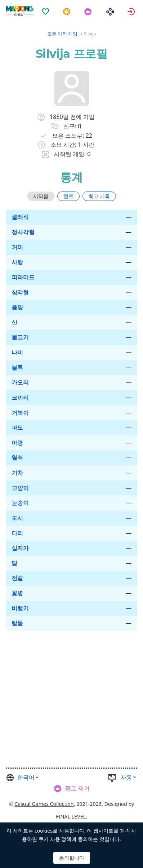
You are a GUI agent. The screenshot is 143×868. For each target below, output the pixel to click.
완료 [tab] (68, 196)
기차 (17, 473)
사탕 (17, 262)
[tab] (41, 196)
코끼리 (20, 398)
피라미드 (23, 277)
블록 (17, 368)
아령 (17, 443)
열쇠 (17, 457)
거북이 (20, 413)
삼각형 (20, 292)
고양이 (20, 488)
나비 (17, 352)
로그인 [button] (132, 11)
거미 (17, 247)
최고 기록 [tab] (99, 196)
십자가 (20, 548)
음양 (17, 307)
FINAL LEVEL (71, 817)
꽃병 (17, 593)
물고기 (20, 337)
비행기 (20, 608)
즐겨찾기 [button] (46, 11)
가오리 (20, 382)
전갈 (17, 578)
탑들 (17, 623)
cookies (44, 831)
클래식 (20, 217)
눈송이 (20, 503)
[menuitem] (46, 7)
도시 (17, 518)
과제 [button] (68, 11)
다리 (17, 533)
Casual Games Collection (44, 804)
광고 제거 (77, 788)
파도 (17, 427)
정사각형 (23, 232)
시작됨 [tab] (41, 196)
